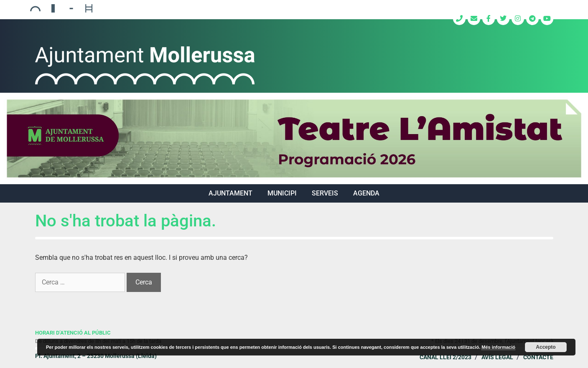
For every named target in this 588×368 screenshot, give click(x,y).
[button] (294, 139)
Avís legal (497, 357)
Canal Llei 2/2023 (445, 357)
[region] (294, 139)
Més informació (498, 347)
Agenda (366, 193)
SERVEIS (325, 193)
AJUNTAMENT (230, 193)
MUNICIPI (282, 193)
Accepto (546, 347)
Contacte (538, 357)
